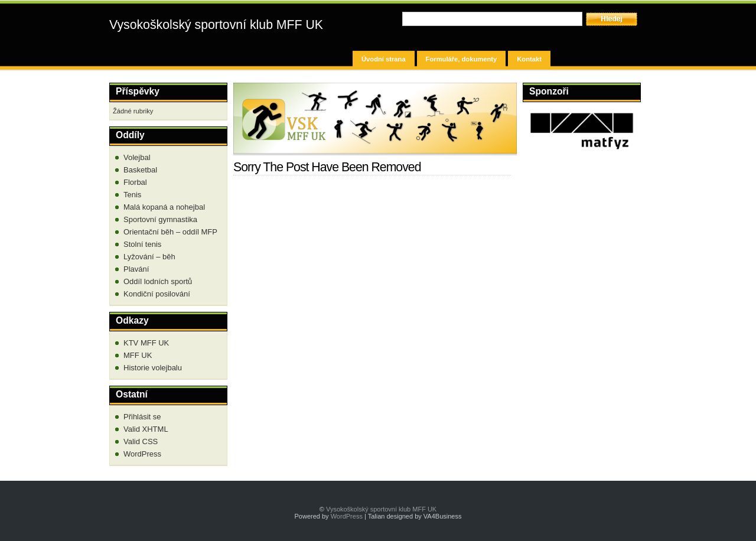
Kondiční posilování (157, 294)
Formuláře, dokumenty (462, 59)
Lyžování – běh (149, 257)
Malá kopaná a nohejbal (164, 207)
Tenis (132, 195)
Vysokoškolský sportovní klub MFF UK (216, 25)
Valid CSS (141, 441)
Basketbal (140, 170)
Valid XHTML (146, 429)
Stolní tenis (142, 244)
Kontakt (529, 59)
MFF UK (138, 355)
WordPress (142, 454)
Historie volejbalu (153, 368)
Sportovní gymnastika (160, 219)
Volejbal (137, 157)
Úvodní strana (384, 59)
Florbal (135, 182)
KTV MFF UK (146, 343)
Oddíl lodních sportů (158, 281)
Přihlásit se (142, 417)
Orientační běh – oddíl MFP (170, 232)
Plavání (136, 269)
